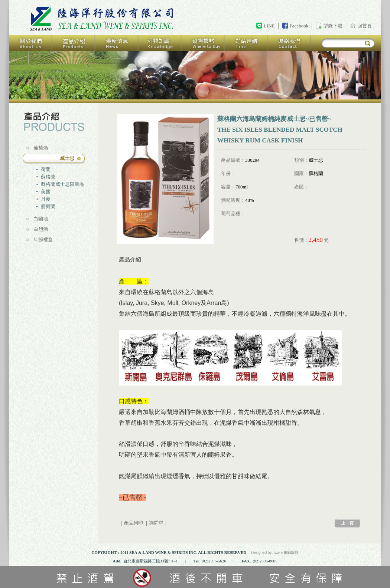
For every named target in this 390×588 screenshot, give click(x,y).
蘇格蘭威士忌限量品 (63, 184)
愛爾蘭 (48, 206)
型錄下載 (333, 26)
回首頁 (103, 19)
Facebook (299, 26)
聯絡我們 (289, 43)
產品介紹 (74, 43)
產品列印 (133, 523)
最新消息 (117, 43)
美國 (46, 192)
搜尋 (368, 44)
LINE (269, 26)
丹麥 (46, 199)
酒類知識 (160, 43)
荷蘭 (46, 169)
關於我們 (31, 43)
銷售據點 (203, 43)
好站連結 (246, 43)
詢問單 (156, 523)
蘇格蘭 (48, 177)
